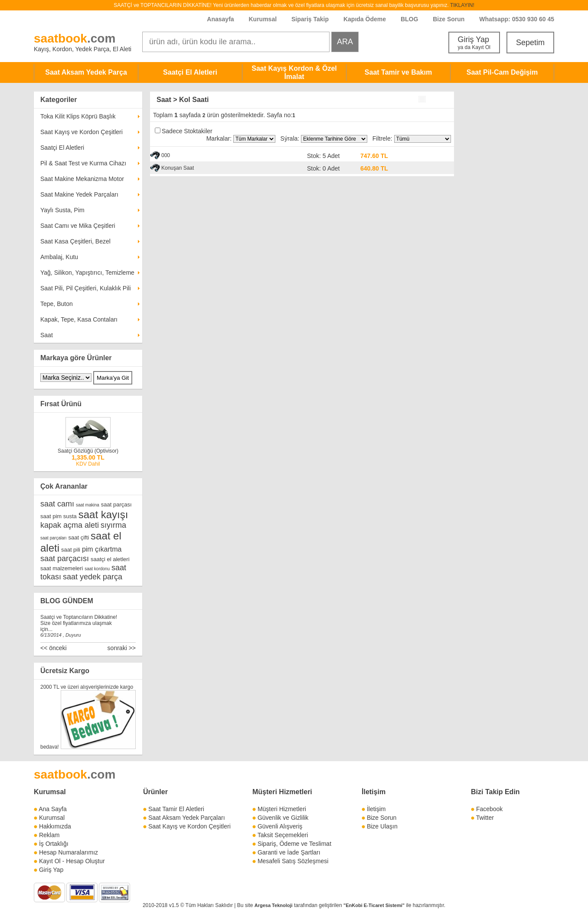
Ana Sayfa (53, 809)
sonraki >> (122, 648)
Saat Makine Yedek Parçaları (79, 194)
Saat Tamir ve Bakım (398, 72)
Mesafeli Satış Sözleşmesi (293, 861)
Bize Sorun (449, 19)
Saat (47, 335)
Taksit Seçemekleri (283, 835)
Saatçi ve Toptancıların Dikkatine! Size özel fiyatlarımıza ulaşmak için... (79, 623)
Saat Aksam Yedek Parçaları (187, 818)
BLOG (409, 19)
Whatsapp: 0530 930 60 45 (517, 19)
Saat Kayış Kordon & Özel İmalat (294, 72)
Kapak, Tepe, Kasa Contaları (79, 319)
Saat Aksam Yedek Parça (86, 72)
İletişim (374, 792)
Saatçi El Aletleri (190, 72)
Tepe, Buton (57, 304)
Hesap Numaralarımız (69, 852)
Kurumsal (263, 19)
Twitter (485, 818)
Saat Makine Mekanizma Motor (82, 179)
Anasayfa (220, 19)
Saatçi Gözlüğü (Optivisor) (88, 451)
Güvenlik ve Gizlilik (283, 818)
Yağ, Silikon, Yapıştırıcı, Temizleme (87, 273)
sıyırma (113, 525)
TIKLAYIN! (462, 5)
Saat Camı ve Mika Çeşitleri (78, 226)
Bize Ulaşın (382, 826)
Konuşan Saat (178, 168)
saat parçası (116, 505)
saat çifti (78, 537)
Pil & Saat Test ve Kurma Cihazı (83, 163)
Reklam (49, 835)
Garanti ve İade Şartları (289, 852)
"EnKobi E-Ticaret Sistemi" (374, 905)
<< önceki (54, 648)
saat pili (71, 550)
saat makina (88, 505)
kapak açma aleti (70, 525)
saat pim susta (59, 516)
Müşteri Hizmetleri (282, 809)
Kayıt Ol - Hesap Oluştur (72, 861)
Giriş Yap (474, 43)
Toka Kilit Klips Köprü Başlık (78, 116)
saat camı (57, 504)
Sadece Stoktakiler (187, 131)
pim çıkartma (102, 549)
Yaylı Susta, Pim (62, 210)
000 (166, 155)
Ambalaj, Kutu (59, 257)
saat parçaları (54, 538)
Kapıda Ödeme (365, 19)
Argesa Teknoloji (274, 905)
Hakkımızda (55, 826)
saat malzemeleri (62, 568)
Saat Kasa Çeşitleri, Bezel (75, 241)
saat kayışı (103, 514)
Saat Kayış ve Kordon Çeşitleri (82, 132)
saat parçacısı (65, 559)
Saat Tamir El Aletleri (176, 809)
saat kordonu (97, 569)
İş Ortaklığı (54, 844)
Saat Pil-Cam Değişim (502, 72)
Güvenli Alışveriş (280, 826)
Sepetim (530, 43)
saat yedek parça (93, 577)
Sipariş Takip (311, 19)
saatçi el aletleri (110, 559)
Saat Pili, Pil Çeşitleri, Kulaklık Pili (86, 288)
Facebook (489, 809)
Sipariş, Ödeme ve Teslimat (294, 844)
